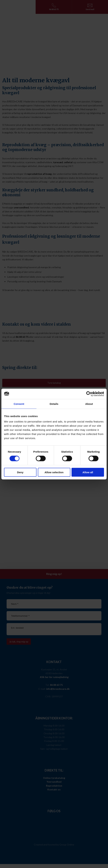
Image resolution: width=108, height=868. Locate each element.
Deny (20, 472)
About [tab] (89, 404)
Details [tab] (54, 404)
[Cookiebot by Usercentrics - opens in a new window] (89, 394)
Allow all (88, 472)
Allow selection (54, 472)
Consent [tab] (19, 404)
